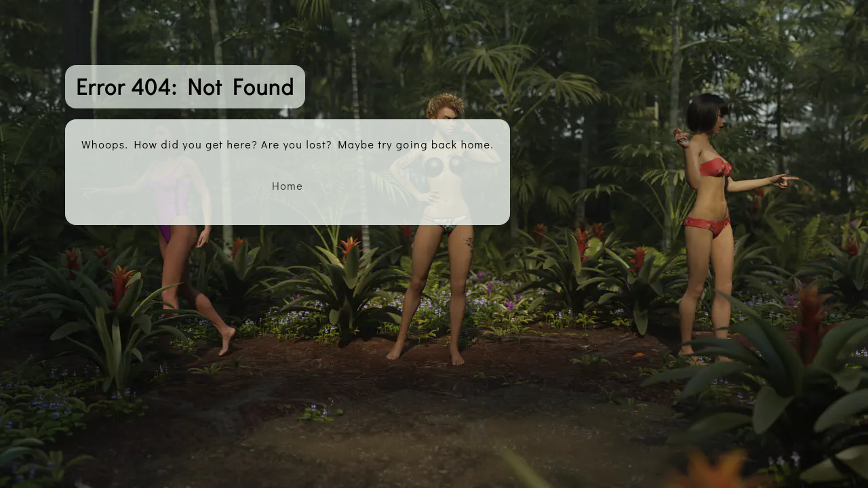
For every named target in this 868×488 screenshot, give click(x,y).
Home (288, 185)
